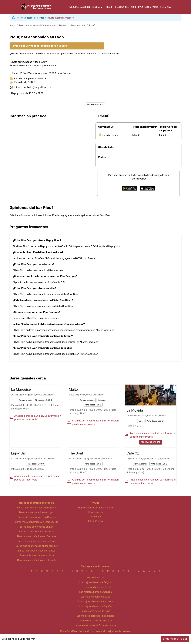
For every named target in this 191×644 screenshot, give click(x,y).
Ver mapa (165, 7)
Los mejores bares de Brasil (96, 587)
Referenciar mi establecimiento (95, 508)
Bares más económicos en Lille (37, 527)
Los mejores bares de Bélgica (95, 582)
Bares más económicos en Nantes (37, 551)
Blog (109, 7)
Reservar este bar (151, 442)
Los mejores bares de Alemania (95, 601)
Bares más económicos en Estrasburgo (37, 522)
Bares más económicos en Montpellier (37, 546)
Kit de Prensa (95, 521)
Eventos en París (148, 7)
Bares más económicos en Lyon (37, 512)
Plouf (92, 25)
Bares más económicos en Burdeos (37, 536)
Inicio (12, 25)
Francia (23, 25)
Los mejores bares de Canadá (95, 592)
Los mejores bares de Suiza (95, 597)
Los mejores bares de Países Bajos (95, 616)
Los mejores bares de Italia (95, 611)
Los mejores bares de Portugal (96, 621)
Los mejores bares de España (95, 606)
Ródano (63, 25)
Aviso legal (95, 517)
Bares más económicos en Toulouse (37, 541)
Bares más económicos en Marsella (37, 560)
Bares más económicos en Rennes (37, 517)
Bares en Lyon (78, 25)
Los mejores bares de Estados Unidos (96, 625)
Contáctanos (53, 54)
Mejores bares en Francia (84, 7)
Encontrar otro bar (175, 639)
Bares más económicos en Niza (37, 555)
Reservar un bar (95, 578)
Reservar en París (125, 7)
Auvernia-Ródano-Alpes (43, 25)
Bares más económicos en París (37, 532)
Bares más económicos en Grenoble (37, 508)
